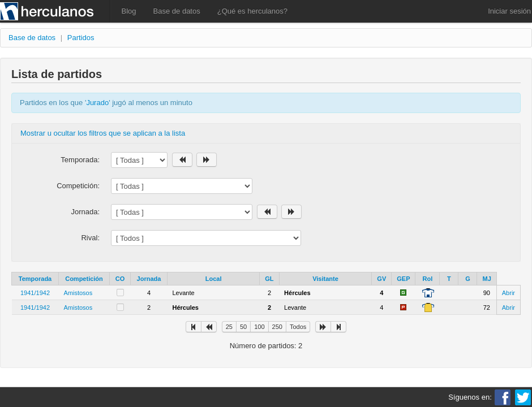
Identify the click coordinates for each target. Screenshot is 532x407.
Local (214, 279)
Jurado (97, 103)
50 (243, 327)
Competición (84, 279)
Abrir (509, 293)
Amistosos (78, 293)
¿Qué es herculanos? (252, 11)
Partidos (81, 38)
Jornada (149, 279)
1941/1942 (35, 293)
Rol (428, 279)
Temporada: (80, 160)
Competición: (78, 186)
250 (277, 327)
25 (229, 327)
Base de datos (177, 11)
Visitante (325, 279)
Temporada (35, 279)
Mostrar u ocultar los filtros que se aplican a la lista (103, 133)
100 (259, 327)
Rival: (90, 238)
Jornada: (85, 212)
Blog (129, 11)
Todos (298, 327)
